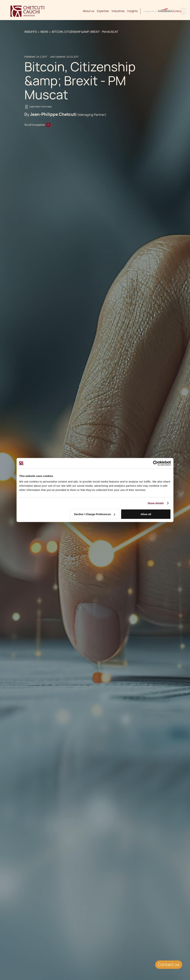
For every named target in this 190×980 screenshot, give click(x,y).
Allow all (146, 514)
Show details (156, 503)
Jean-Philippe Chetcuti (53, 114)
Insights (132, 11)
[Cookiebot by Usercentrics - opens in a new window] (156, 463)
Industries (118, 11)
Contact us (169, 965)
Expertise (103, 11)
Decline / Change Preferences (95, 514)
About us (88, 11)
